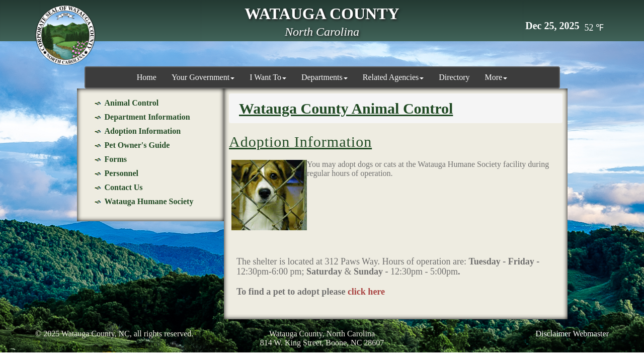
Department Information (147, 117)
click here (366, 292)
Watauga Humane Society (149, 201)
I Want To (268, 77)
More (496, 77)
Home (147, 77)
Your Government (203, 77)
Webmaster (591, 334)
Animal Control (132, 103)
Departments (325, 77)
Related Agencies (393, 77)
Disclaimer (553, 334)
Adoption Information (143, 131)
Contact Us (124, 187)
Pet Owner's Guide (137, 145)
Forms (116, 159)
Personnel (122, 173)
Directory (454, 77)
